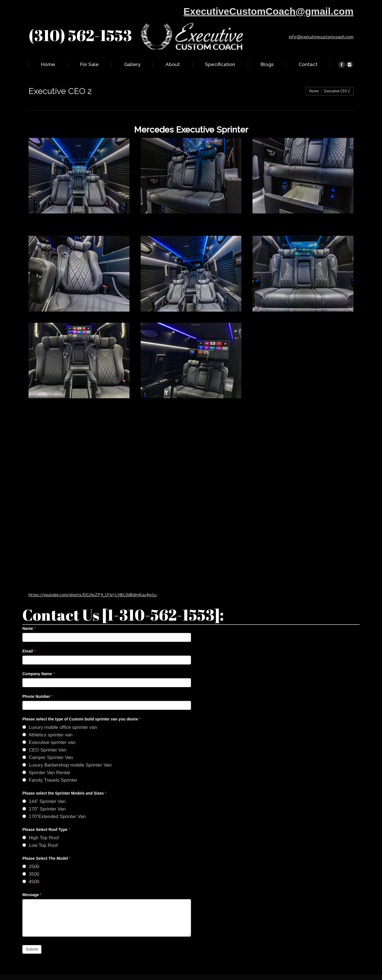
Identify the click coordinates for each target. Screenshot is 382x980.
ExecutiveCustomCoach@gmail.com (268, 11)
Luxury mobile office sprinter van (60, 716)
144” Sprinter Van (44, 790)
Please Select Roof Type (46, 818)
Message (32, 884)
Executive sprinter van (49, 731)
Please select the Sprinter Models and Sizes (64, 782)
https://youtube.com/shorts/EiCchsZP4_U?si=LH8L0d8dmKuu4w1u (93, 583)
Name (29, 617)
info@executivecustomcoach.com (321, 37)
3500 (31, 863)
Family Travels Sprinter (50, 769)
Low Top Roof (40, 834)
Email (29, 640)
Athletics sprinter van (48, 724)
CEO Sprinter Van (44, 739)
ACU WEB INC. (242, 971)
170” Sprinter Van (44, 798)
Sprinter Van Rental (46, 761)
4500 (31, 871)
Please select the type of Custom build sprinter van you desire (82, 708)
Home (314, 91)
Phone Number (38, 685)
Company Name (38, 663)
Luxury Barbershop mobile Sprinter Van (67, 754)
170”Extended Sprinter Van (54, 805)
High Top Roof (41, 827)
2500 (31, 855)
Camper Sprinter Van (48, 746)
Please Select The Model (46, 847)
